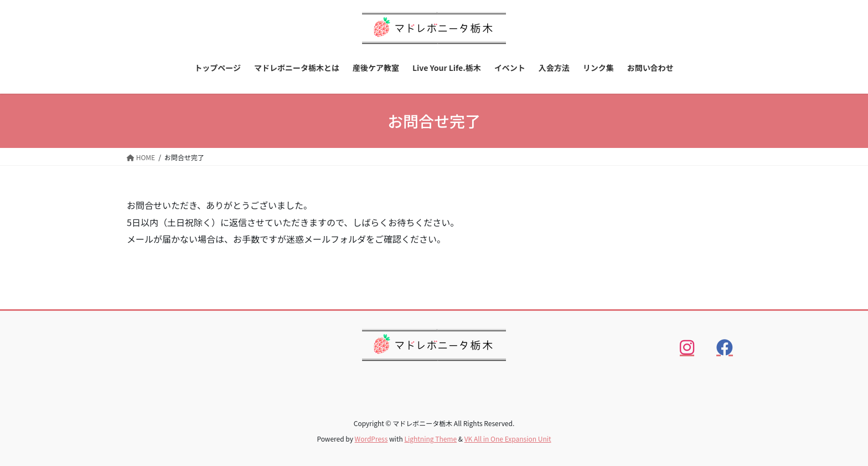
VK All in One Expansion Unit (508, 439)
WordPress (371, 439)
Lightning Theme (430, 439)
